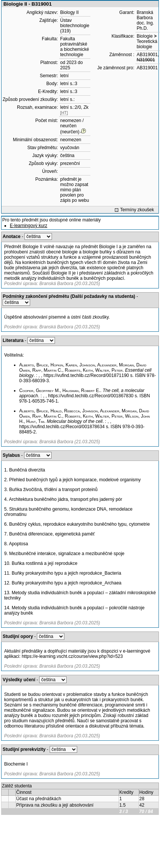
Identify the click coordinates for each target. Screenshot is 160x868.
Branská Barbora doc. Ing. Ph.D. (145, 20)
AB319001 (147, 55)
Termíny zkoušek (137, 210)
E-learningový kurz (28, 226)
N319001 (146, 60)
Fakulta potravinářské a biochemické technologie (75, 47)
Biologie (145, 36)
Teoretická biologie (147, 44)
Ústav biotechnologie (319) (75, 26)
